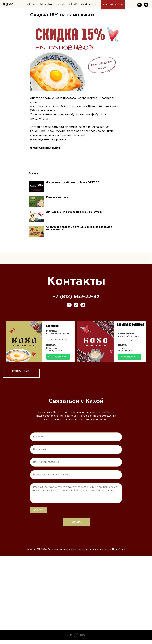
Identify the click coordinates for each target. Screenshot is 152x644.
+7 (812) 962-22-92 (76, 301)
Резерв (46, 5)
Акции (61, 5)
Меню (32, 5)
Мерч (73, 5)
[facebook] (69, 309)
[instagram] (83, 309)
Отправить (76, 526)
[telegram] (146, 5)
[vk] (140, 5)
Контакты (89, 5)
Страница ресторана (129, 360)
